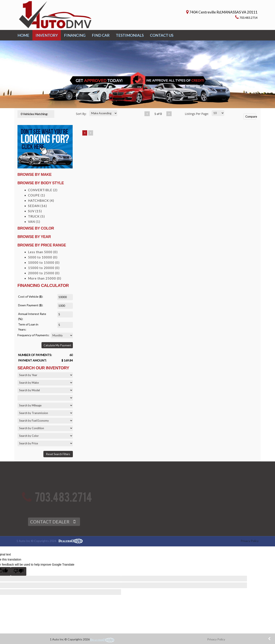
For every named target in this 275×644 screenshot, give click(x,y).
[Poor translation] (19, 571)
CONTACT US (162, 35)
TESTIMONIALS (130, 35)
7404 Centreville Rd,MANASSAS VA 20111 (223, 12)
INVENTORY (47, 35)
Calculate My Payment (57, 345)
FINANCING (75, 35)
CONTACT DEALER (50, 527)
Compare (251, 117)
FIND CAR (101, 35)
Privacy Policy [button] (216, 639)
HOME (23, 35)
